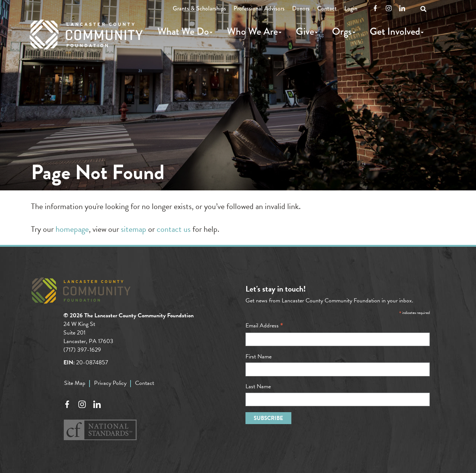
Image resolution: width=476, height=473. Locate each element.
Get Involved (395, 31)
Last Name (258, 386)
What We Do (183, 31)
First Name (259, 357)
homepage (72, 229)
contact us (174, 229)
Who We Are (252, 31)
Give (305, 31)
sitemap (134, 229)
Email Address (264, 326)
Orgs (342, 31)
